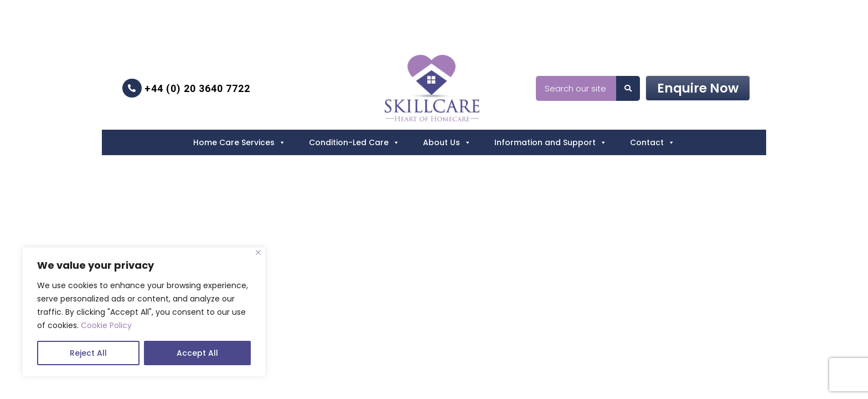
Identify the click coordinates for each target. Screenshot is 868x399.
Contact (652, 142)
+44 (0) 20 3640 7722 (186, 88)
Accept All (197, 353)
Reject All (88, 353)
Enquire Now (698, 88)
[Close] (258, 252)
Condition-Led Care (354, 142)
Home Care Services (239, 142)
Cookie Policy (106, 325)
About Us (447, 142)
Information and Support (551, 142)
